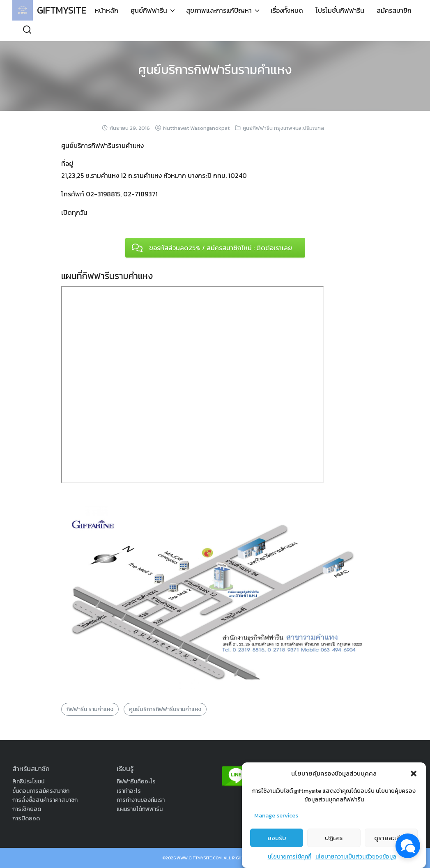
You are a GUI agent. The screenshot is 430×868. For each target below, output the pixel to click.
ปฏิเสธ (334, 838)
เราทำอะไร (129, 791)
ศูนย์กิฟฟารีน (123, 31)
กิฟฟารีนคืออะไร (136, 782)
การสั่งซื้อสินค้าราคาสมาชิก (45, 800)
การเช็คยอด (27, 809)
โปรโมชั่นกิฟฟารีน (314, 31)
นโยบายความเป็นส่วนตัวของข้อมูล (356, 857)
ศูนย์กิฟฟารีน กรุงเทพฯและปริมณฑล (283, 128)
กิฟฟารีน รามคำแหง (90, 709)
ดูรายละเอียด (391, 838)
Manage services (276, 816)
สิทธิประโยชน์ (28, 782)
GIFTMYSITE (63, 10)
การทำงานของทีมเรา (141, 800)
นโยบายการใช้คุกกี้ (290, 857)
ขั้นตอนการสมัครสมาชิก (41, 791)
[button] (414, 774)
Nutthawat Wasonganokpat (196, 128)
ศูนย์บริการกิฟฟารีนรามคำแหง (215, 69)
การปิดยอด (26, 818)
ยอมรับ (277, 838)
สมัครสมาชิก (368, 31)
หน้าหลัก (80, 31)
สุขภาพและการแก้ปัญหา (193, 31)
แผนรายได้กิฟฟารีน (140, 809)
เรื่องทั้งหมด (261, 31)
